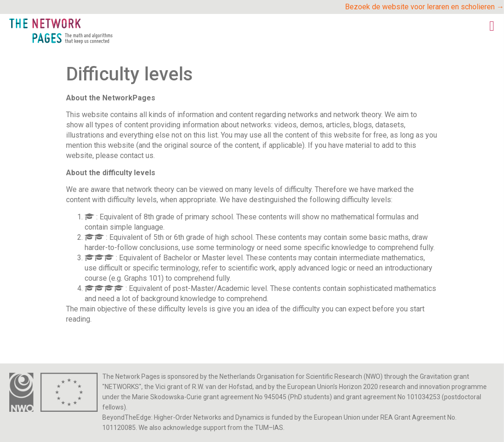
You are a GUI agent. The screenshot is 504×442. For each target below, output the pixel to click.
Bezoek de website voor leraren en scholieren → (424, 7)
